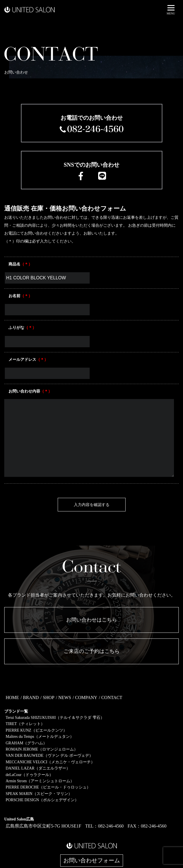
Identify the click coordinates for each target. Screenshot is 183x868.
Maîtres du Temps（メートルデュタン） (40, 737)
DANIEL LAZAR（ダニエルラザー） (38, 768)
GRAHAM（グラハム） (26, 743)
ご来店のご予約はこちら (92, 651)
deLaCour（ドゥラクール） (29, 775)
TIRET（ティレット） (25, 724)
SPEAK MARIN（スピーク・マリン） (39, 794)
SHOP (49, 697)
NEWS (65, 697)
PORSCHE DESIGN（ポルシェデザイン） (42, 800)
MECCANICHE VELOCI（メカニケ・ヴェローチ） (50, 762)
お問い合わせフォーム (92, 861)
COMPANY (86, 697)
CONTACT (112, 697)
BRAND (31, 697)
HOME (12, 697)
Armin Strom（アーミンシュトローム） (40, 781)
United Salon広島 (19, 819)
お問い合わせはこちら (92, 620)
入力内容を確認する (92, 505)
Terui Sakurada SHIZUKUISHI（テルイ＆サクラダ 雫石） (55, 718)
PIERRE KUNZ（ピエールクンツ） (36, 730)
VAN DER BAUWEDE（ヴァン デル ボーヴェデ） (49, 756)
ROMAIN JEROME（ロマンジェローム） (42, 749)
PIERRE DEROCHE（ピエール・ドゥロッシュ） (48, 787)
